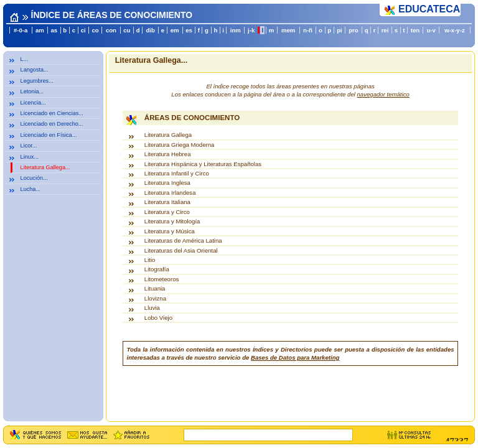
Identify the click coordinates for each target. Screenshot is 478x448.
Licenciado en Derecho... (52, 124)
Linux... (30, 157)
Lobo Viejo (158, 318)
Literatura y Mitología (172, 221)
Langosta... (35, 70)
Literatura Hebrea (168, 154)
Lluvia (152, 308)
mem (288, 30)
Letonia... (32, 91)
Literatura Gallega (168, 135)
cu (127, 30)
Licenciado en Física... (49, 135)
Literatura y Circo (167, 212)
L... (25, 59)
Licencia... (33, 103)
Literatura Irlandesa (170, 193)
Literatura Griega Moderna (180, 145)
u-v (431, 30)
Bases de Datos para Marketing (295, 357)
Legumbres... (37, 81)
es (189, 30)
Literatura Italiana (167, 202)
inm (236, 30)
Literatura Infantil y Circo (177, 173)
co (96, 30)
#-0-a (21, 30)
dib (150, 30)
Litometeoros (162, 279)
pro (353, 30)
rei (385, 30)
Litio (150, 260)
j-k (251, 30)
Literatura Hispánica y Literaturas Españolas (203, 164)
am (40, 30)
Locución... (34, 178)
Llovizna (155, 298)
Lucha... (30, 189)
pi (340, 30)
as (54, 30)
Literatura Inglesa (167, 183)
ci (83, 30)
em (175, 30)
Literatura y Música (170, 231)
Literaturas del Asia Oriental (181, 250)
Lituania (155, 288)
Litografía (157, 269)
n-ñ (308, 30)
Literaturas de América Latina (183, 240)
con (111, 30)
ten (415, 30)
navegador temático (383, 94)
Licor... (29, 146)
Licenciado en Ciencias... (52, 113)
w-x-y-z (455, 30)
